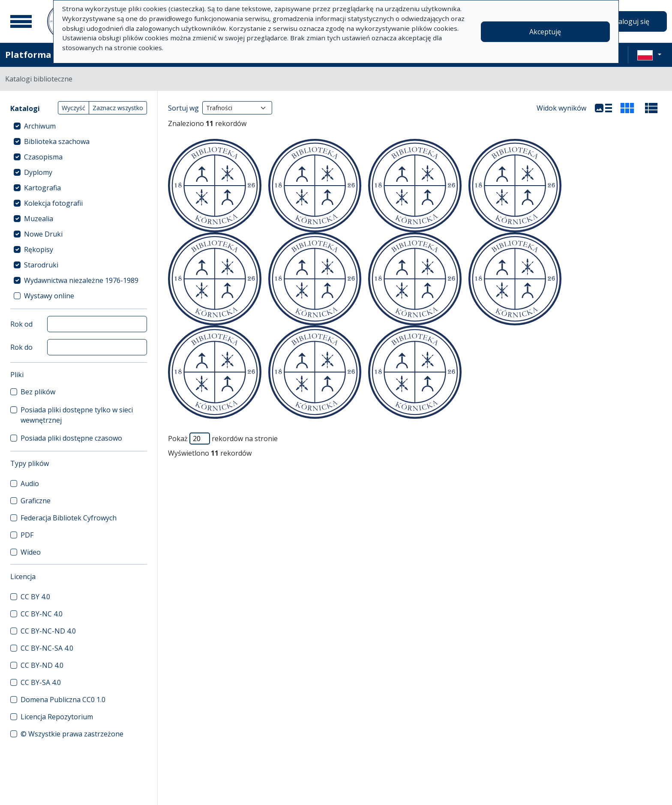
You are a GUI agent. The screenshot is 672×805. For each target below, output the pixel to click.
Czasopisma (43, 157)
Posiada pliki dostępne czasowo (71, 438)
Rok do (21, 347)
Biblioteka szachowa (57, 141)
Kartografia (42, 188)
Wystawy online (49, 296)
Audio (30, 484)
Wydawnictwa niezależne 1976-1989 (81, 280)
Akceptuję (545, 32)
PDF (27, 535)
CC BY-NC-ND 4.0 (48, 631)
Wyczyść (73, 108)
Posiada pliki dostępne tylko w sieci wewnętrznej (77, 415)
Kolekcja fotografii (53, 203)
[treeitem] (79, 126)
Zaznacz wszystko (118, 108)
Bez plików (38, 392)
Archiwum (40, 126)
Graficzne (36, 501)
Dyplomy (38, 172)
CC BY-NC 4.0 (42, 614)
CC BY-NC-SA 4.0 (47, 648)
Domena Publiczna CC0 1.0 (63, 700)
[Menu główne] (21, 21)
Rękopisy (39, 249)
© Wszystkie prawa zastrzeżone (72, 734)
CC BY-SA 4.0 (41, 682)
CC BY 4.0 (35, 597)
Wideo (31, 552)
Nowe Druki (43, 234)
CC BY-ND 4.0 (42, 665)
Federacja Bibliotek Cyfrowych (69, 518)
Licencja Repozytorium (57, 717)
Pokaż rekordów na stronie (223, 439)
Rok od (21, 324)
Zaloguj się (632, 21)
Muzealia (39, 219)
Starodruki (41, 265)
